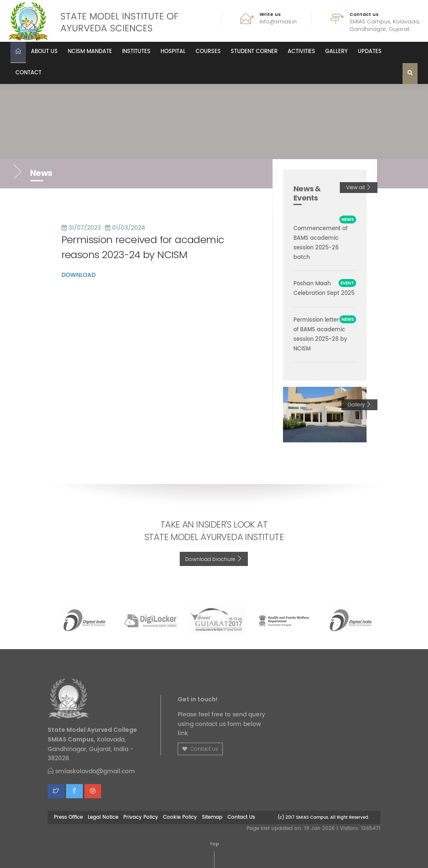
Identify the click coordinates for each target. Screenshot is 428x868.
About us (44, 52)
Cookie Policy (180, 817)
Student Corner (254, 52)
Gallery (336, 52)
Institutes (136, 52)
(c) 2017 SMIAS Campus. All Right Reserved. (323, 817)
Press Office (68, 817)
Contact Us (241, 817)
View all (359, 187)
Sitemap (212, 817)
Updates (370, 52)
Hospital (173, 52)
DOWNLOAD (79, 275)
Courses (208, 52)
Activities (301, 52)
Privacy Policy (141, 817)
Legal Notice (103, 817)
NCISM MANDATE (90, 52)
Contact (28, 73)
